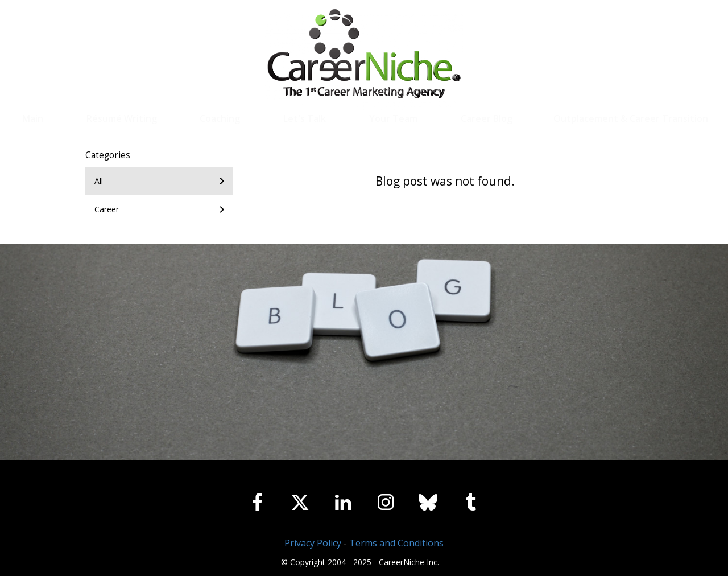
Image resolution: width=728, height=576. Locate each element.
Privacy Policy (313, 543)
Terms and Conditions (396, 543)
